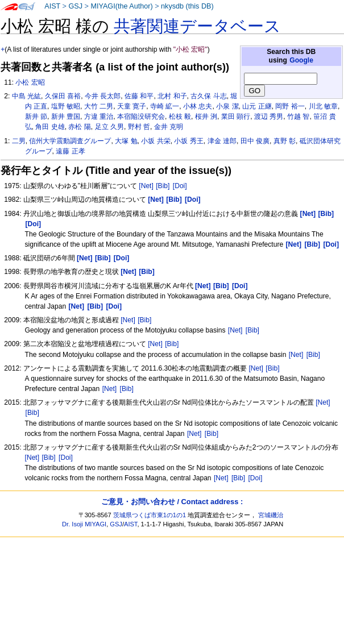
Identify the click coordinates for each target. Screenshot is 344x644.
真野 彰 (285, 141)
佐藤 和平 (139, 96)
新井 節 (36, 117)
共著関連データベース (197, 26)
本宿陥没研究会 (141, 117)
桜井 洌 (206, 117)
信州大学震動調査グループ (70, 141)
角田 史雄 (50, 127)
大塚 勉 (126, 141)
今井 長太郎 (103, 96)
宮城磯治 (271, 515)
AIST (52, 6)
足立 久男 (109, 127)
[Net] (146, 186)
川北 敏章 (323, 106)
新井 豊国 (66, 117)
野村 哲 (139, 127)
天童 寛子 (132, 106)
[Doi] (180, 186)
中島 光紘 (26, 96)
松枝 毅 (180, 117)
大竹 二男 (99, 106)
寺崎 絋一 (165, 106)
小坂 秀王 (188, 141)
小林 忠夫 (198, 106)
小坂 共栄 (156, 141)
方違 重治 (99, 117)
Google (301, 60)
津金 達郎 (222, 141)
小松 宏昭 (30, 82)
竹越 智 (298, 117)
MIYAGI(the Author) (121, 6)
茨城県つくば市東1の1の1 (150, 515)
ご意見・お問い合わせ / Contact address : (172, 502)
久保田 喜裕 (63, 96)
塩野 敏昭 (66, 106)
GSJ (75, 6)
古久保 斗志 (208, 96)
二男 (19, 141)
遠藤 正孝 (70, 151)
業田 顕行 (236, 117)
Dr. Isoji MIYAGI (84, 524)
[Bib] (163, 186)
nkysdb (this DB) (187, 6)
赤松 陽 (79, 127)
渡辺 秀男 (269, 117)
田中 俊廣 (255, 141)
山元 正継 (257, 106)
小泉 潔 (227, 106)
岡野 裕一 (290, 106)
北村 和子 (172, 96)
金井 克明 (169, 127)
